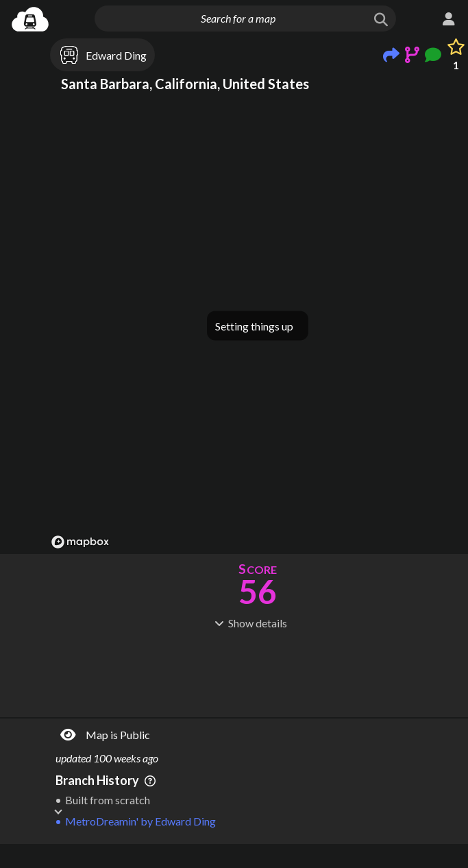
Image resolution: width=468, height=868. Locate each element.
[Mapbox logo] (80, 542)
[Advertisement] (258, 803)
